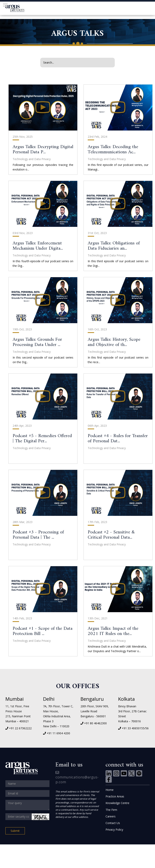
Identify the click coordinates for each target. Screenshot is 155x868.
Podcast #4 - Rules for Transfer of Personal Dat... (118, 438)
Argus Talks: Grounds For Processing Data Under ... (37, 342)
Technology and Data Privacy (32, 159)
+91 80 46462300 (95, 723)
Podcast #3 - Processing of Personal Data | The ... (38, 535)
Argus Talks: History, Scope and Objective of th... (114, 342)
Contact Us (113, 823)
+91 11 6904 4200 (58, 733)
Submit (15, 831)
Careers (111, 816)
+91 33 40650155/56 (135, 728)
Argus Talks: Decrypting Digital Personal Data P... (43, 149)
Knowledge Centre (117, 803)
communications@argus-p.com (77, 778)
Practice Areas (115, 796)
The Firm (111, 810)
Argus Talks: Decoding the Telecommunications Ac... (113, 149)
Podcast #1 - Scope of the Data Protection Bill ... (43, 631)
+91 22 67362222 (20, 728)
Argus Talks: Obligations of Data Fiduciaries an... (114, 246)
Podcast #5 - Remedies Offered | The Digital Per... (42, 438)
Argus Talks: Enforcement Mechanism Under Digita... (38, 246)
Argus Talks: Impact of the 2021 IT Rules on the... (113, 631)
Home (110, 790)
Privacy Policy (114, 830)
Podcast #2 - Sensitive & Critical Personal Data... (111, 535)
